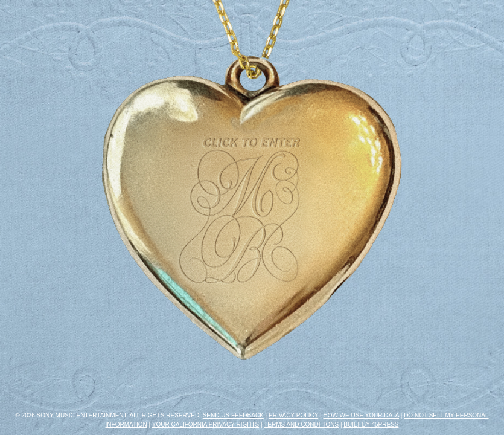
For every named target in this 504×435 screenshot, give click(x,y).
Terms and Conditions (301, 424)
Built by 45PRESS (371, 424)
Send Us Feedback (233, 415)
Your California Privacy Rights (206, 424)
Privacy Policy (293, 415)
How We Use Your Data (361, 415)
